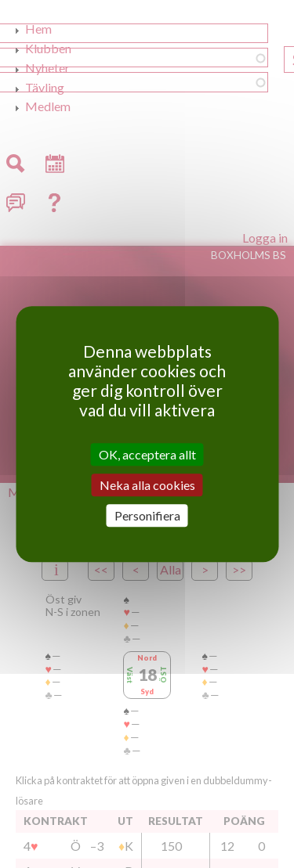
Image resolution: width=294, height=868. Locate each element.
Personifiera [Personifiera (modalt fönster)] (147, 515)
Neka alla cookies (147, 485)
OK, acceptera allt (147, 454)
